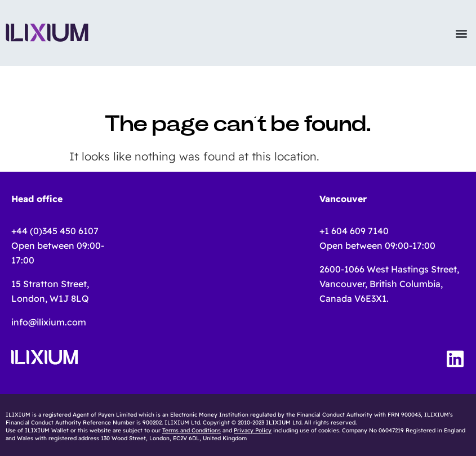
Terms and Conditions (192, 430)
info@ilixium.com (49, 322)
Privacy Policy (253, 430)
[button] (461, 33)
